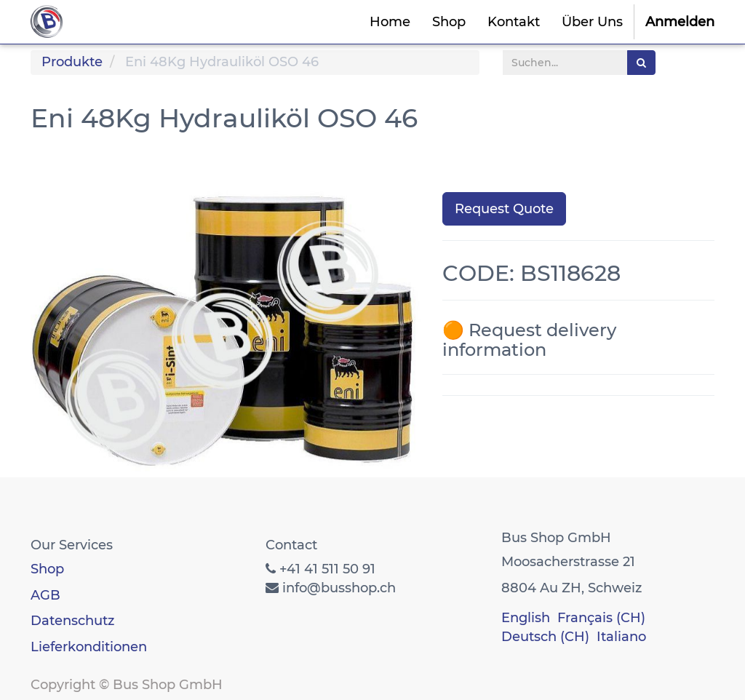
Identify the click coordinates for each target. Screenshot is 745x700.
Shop (47, 569)
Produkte (72, 62)
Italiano (621, 637)
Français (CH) (601, 618)
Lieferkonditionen (89, 647)
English (526, 618)
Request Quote (504, 209)
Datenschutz (72, 621)
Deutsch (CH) (545, 637)
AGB (45, 595)
